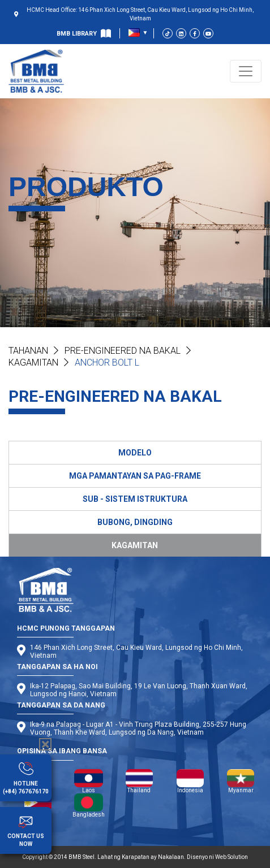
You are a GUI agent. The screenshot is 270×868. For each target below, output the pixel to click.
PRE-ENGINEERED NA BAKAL (123, 351)
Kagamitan (33, 363)
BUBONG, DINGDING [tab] (135, 522)
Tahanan (28, 351)
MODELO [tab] (135, 453)
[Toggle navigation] (246, 71)
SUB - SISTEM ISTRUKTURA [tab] (135, 499)
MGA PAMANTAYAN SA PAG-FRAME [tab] (135, 476)
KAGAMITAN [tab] (135, 545)
